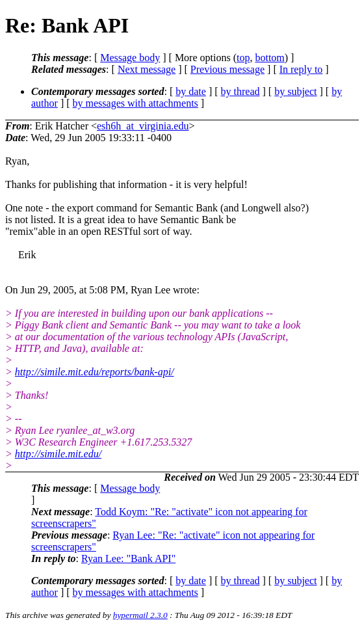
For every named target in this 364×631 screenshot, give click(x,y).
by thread (240, 91)
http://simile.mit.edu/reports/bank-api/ (95, 372)
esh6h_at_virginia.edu (143, 126)
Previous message (227, 69)
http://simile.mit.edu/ (58, 454)
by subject (295, 91)
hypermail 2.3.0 (140, 615)
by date (191, 91)
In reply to (301, 69)
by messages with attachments (136, 103)
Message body (130, 58)
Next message (147, 69)
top (243, 58)
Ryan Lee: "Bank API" (128, 558)
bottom (269, 58)
